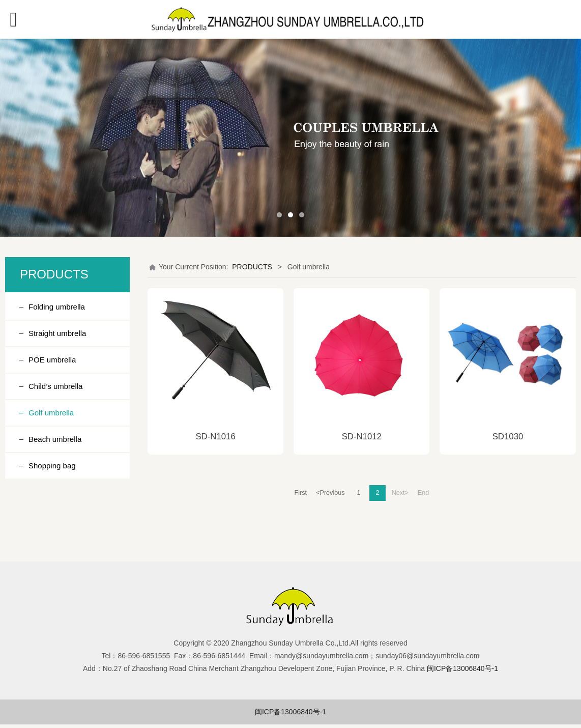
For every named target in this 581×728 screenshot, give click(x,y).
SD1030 (508, 437)
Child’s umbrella (55, 386)
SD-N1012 (362, 437)
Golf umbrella (51, 413)
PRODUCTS (252, 267)
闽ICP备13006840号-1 (290, 712)
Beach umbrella (55, 439)
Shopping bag (52, 466)
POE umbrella (52, 360)
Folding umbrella (57, 307)
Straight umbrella (57, 333)
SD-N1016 (215, 437)
